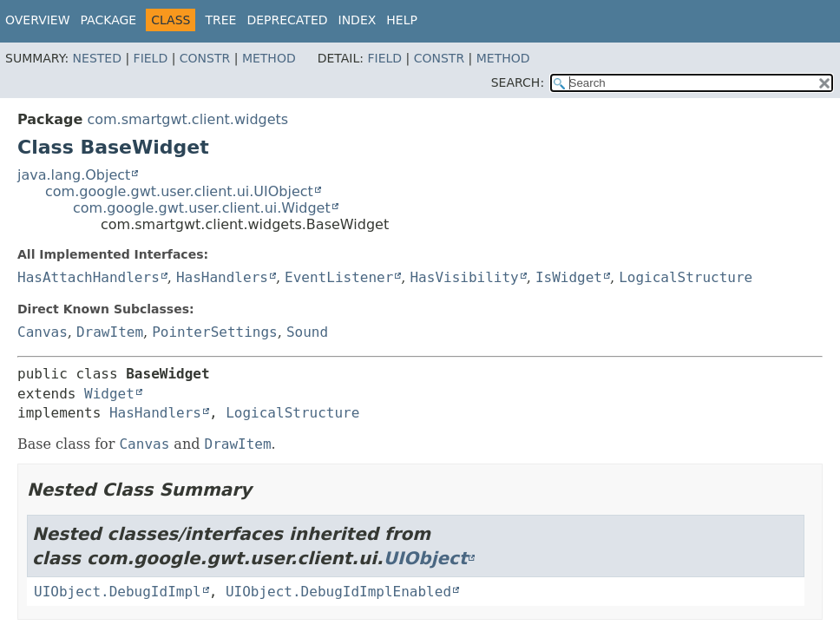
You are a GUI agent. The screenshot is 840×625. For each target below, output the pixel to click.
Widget (109, 394)
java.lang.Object (74, 175)
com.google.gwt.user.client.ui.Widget (202, 208)
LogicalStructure (686, 277)
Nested (97, 58)
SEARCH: (518, 82)
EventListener (339, 277)
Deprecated (287, 20)
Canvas (43, 332)
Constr (205, 58)
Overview (38, 20)
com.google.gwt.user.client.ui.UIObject (179, 191)
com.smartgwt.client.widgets (187, 119)
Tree (220, 20)
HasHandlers (222, 277)
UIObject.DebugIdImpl (118, 592)
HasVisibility (464, 277)
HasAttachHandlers (89, 277)
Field (151, 58)
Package (109, 20)
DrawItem (110, 332)
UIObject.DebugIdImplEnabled (338, 592)
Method (269, 58)
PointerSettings (215, 332)
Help (402, 20)
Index (358, 20)
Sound (307, 332)
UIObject (426, 558)
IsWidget (569, 277)
